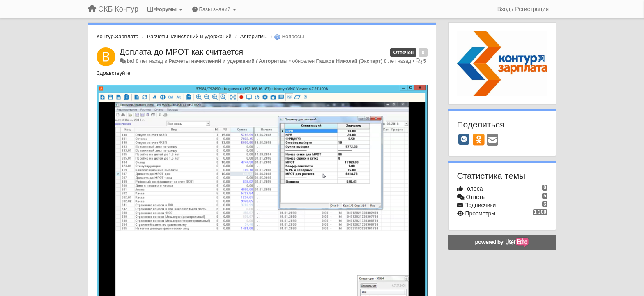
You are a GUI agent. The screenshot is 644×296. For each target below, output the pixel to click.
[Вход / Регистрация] (523, 9)
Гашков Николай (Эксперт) (350, 61)
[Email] (492, 140)
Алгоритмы (254, 36)
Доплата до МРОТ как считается (181, 52)
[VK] (464, 139)
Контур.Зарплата (117, 36)
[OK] (479, 139)
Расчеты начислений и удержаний (189, 36)
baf (130, 61)
